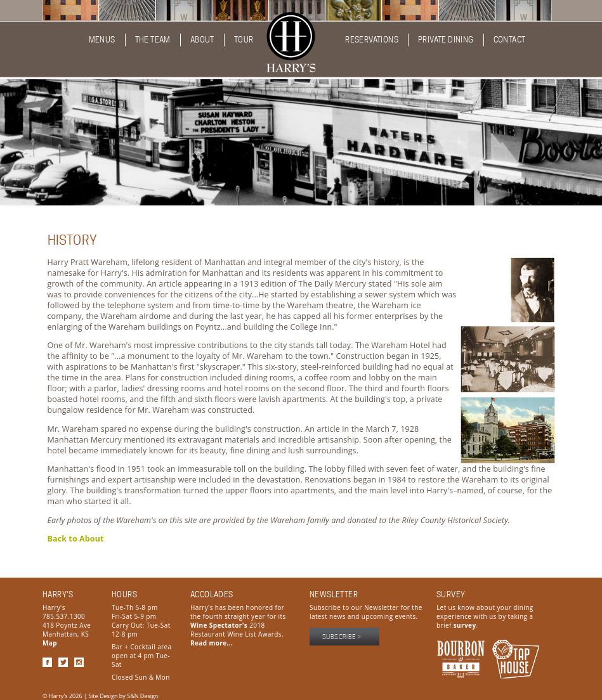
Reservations (372, 40)
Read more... (212, 643)
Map (50, 643)
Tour (244, 40)
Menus (102, 40)
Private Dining (446, 40)
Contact (510, 40)
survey (465, 625)
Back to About (76, 539)
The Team (153, 40)
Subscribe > (342, 637)
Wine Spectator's (219, 625)
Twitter (63, 662)
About (202, 40)
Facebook (47, 662)
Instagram (79, 662)
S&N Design (142, 696)
